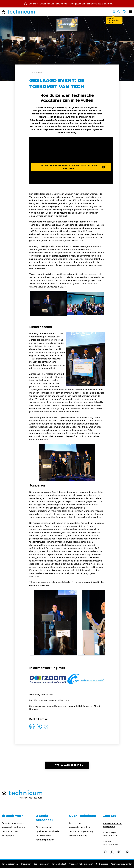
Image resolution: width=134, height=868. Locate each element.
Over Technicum (82, 816)
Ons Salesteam (43, 835)
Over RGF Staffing (78, 836)
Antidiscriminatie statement (81, 864)
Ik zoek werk (13, 816)
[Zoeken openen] (118, 12)
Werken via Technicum (13, 827)
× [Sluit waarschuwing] (129, 3)
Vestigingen (8, 836)
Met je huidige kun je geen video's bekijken (71, 160)
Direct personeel (44, 827)
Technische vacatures (13, 823)
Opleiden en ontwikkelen (48, 831)
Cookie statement (41, 864)
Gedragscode (102, 864)
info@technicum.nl (112, 823)
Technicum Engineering (81, 831)
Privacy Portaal (59, 864)
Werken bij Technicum (80, 827)
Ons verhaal (75, 823)
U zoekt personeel (44, 818)
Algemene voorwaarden (121, 864)
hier (102, 582)
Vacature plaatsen (45, 840)
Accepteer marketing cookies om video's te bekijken (73, 167)
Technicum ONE (10, 831)
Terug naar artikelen (67, 765)
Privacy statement (10, 864)
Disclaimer (26, 864)
